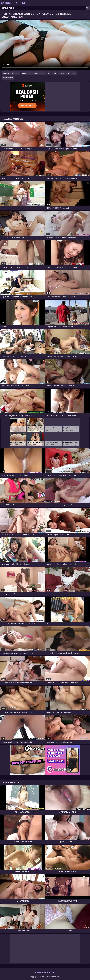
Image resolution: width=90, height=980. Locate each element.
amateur (6, 73)
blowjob (35, 73)
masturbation (8, 78)
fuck (54, 73)
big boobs (71, 73)
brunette (16, 73)
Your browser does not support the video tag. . (45, 45)
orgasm (62, 73)
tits (49, 73)
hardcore (25, 73)
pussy (43, 73)
